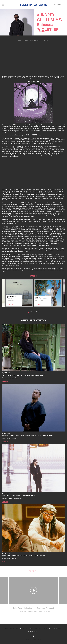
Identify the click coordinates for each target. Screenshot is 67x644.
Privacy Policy (33, 631)
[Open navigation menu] (3, 4)
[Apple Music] (34, 636)
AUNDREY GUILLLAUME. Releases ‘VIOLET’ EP (36, 40)
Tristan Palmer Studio (36, 640)
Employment (57, 629)
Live (17, 629)
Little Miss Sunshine (41, 298)
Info (27, 629)
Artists (12, 629)
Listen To (34, 81)
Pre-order (10, 304)
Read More (5, 381)
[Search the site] (61, 4)
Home (20, 40)
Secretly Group (48, 629)
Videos (22, 629)
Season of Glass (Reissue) (12, 297)
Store (32, 629)
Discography (38, 629)
